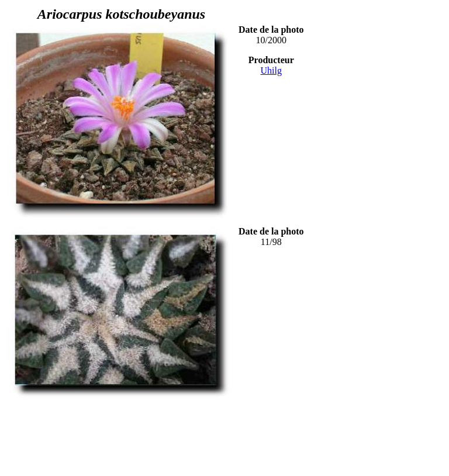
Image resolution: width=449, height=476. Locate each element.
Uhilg (271, 70)
